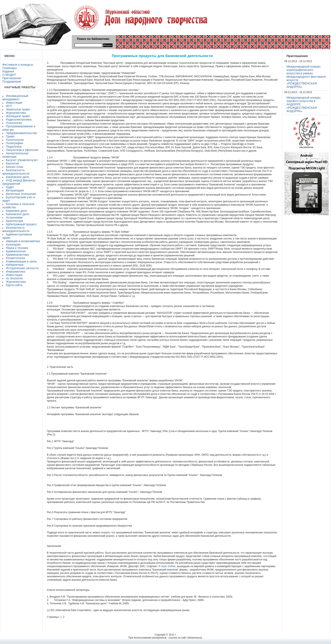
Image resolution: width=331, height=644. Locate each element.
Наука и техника (17, 248)
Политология (15, 140)
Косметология (15, 258)
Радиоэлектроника (19, 120)
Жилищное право (18, 116)
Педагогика (14, 147)
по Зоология (14, 278)
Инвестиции (14, 103)
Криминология (16, 251)
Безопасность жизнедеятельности (16, 172)
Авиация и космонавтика (23, 241)
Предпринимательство (21, 133)
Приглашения (12, 78)
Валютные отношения (21, 194)
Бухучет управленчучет (22, 160)
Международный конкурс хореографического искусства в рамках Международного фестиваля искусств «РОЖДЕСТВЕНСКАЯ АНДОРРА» (306, 77)
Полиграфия (14, 143)
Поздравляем (12, 82)
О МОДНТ (9, 75)
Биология (12, 163)
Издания (8, 71)
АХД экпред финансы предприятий (19, 182)
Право (10, 136)
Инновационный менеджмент (15, 98)
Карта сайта (14, 285)
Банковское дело (18, 177)
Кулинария (13, 245)
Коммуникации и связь (21, 261)
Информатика (15, 272)
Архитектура (14, 221)
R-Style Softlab (167, 566)
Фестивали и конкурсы (18, 65)
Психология (14, 123)
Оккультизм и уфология (22, 150)
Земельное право (18, 109)
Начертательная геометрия (15, 155)
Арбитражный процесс (21, 224)
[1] (48, 610)
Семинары (10, 68)
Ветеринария (15, 190)
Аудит (10, 187)
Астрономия (14, 217)
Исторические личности (22, 268)
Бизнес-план (15, 167)
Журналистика (16, 113)
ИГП (9, 106)
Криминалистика (17, 255)
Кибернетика (15, 265)
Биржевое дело (16, 211)
